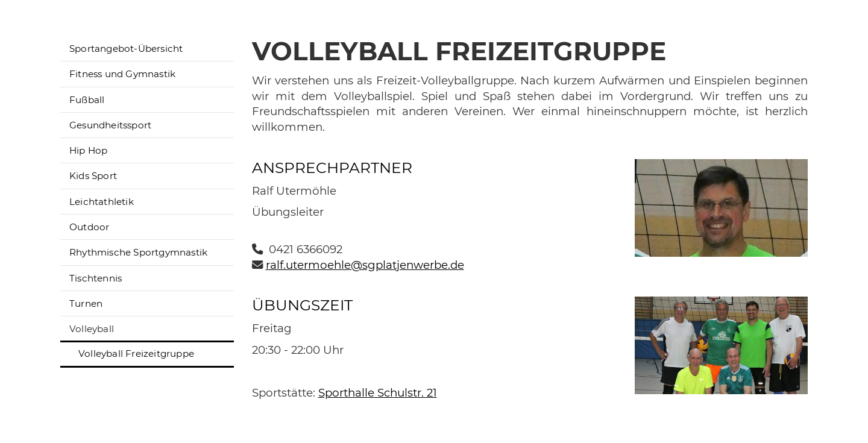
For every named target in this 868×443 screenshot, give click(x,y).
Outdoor (89, 227)
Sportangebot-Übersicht (126, 49)
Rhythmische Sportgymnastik (138, 252)
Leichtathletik (102, 202)
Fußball (87, 100)
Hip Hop (88, 150)
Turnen (86, 303)
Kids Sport (93, 176)
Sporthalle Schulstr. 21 (378, 393)
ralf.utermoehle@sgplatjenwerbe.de (365, 265)
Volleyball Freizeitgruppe (136, 353)
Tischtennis (96, 278)
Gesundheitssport (110, 125)
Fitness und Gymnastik (122, 74)
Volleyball (92, 329)
